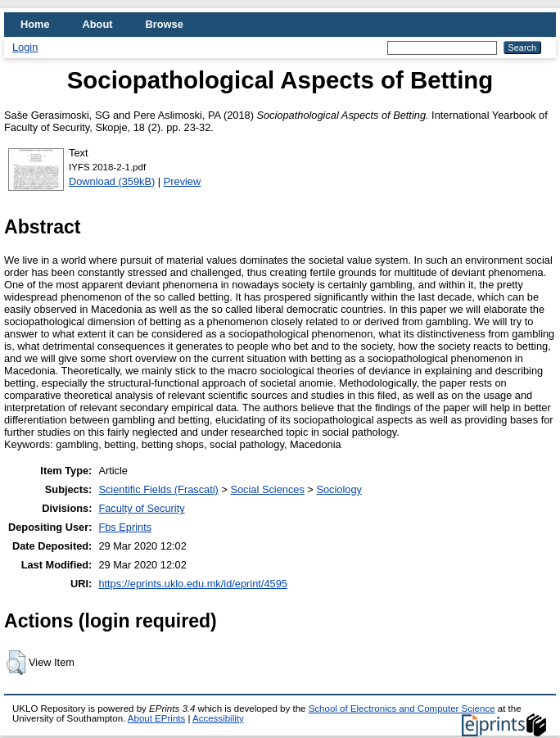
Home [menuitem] (35, 24)
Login (25, 47)
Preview (183, 181)
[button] (16, 663)
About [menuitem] (98, 24)
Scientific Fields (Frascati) (158, 489)
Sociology (339, 489)
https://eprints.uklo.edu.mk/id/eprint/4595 (192, 584)
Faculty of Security (141, 508)
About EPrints (156, 718)
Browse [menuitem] (165, 24)
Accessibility (218, 718)
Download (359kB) (112, 181)
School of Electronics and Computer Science (402, 709)
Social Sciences (267, 489)
